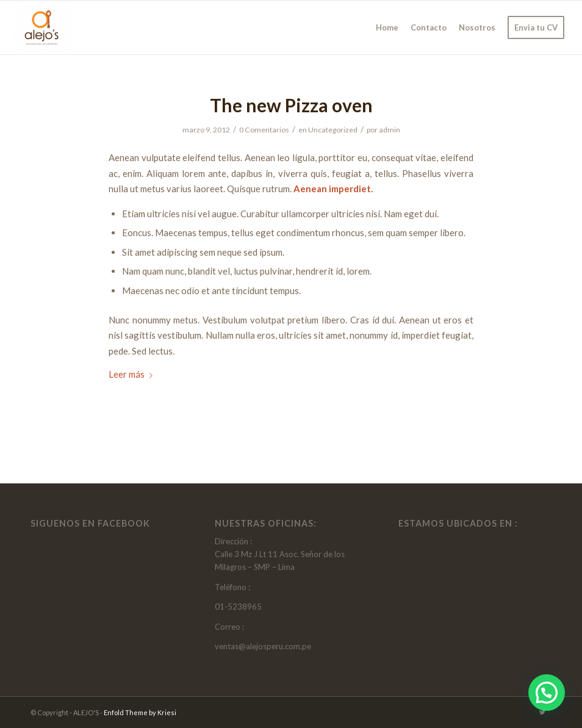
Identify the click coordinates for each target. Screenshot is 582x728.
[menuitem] (387, 27)
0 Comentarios (264, 130)
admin (390, 130)
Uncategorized (333, 130)
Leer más (133, 374)
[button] (547, 693)
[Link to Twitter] (542, 712)
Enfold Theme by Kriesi (140, 712)
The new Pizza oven (291, 105)
